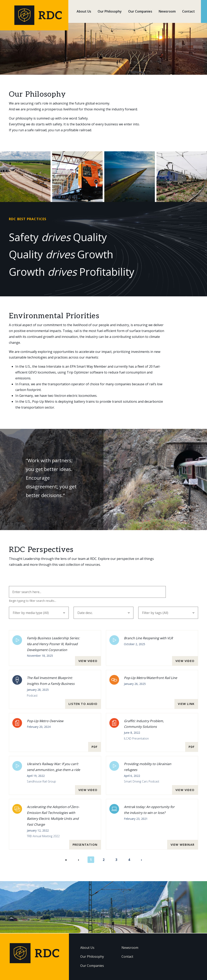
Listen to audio (83, 704)
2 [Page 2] (104, 860)
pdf (95, 747)
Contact (189, 11)
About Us (84, 11)
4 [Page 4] (129, 860)
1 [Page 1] (91, 860)
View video (88, 661)
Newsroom (167, 11)
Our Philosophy (110, 11)
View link (186, 704)
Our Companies (140, 11)
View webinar (183, 845)
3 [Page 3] (116, 860)
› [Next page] (142, 860)
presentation (85, 845)
